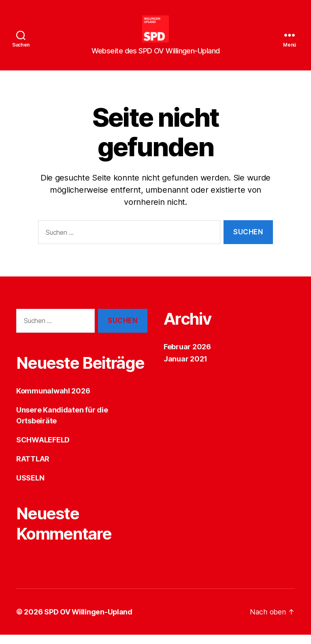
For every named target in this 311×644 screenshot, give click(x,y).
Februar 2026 (187, 356)
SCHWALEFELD (43, 449)
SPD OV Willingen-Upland (89, 621)
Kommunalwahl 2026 (53, 400)
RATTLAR (33, 468)
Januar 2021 (185, 368)
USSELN (30, 487)
